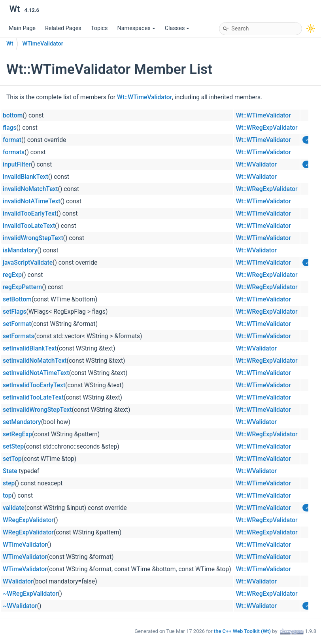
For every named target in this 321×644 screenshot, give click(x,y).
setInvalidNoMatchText (35, 361)
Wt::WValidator (257, 165)
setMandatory (22, 422)
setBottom (17, 299)
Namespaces (136, 28)
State (10, 471)
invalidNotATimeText (31, 201)
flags (10, 128)
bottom (13, 116)
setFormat (17, 324)
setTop (12, 459)
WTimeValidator (42, 44)
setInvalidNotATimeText (36, 373)
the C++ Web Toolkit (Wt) (242, 631)
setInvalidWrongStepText (37, 410)
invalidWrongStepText (33, 238)
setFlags (14, 312)
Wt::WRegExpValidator (267, 128)
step (9, 483)
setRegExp (17, 434)
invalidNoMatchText (30, 189)
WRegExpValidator (28, 520)
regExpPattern (22, 287)
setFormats (19, 336)
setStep (13, 447)
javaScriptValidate (28, 263)
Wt (10, 44)
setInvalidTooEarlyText (34, 385)
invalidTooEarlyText (30, 214)
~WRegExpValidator (30, 594)
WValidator (18, 581)
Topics (99, 28)
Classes (177, 28)
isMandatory (20, 250)
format (12, 140)
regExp (12, 275)
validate (14, 508)
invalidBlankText (25, 177)
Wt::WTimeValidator (144, 97)
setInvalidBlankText (30, 349)
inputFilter (17, 165)
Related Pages (63, 28)
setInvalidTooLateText (33, 398)
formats (14, 152)
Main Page (22, 28)
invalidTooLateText (29, 226)
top (7, 496)
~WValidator (20, 606)
